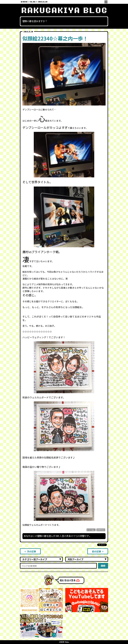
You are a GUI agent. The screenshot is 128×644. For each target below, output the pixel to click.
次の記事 (30, 551)
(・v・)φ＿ (91, 530)
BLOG (33, 2)
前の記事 (98, 551)
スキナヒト (101, 530)
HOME (25, 2)
